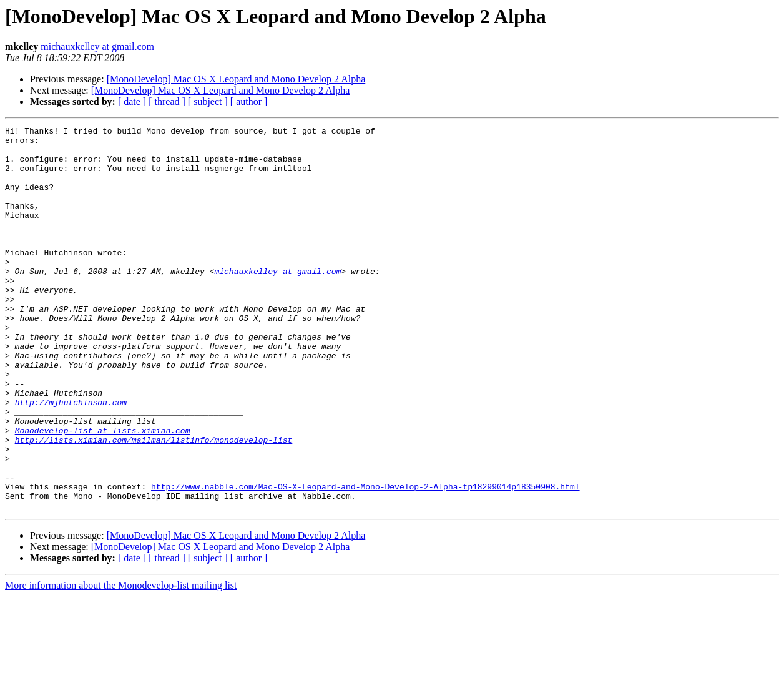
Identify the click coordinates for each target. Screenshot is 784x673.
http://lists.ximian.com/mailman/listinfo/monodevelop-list (154, 503)
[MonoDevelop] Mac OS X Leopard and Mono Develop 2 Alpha (236, 79)
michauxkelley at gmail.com (97, 47)
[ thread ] (167, 101)
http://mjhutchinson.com (71, 458)
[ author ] (249, 101)
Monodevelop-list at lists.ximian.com (103, 492)
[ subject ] (208, 101)
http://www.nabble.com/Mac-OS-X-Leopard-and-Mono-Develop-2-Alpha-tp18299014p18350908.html (365, 559)
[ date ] (132, 101)
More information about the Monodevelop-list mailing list (121, 662)
